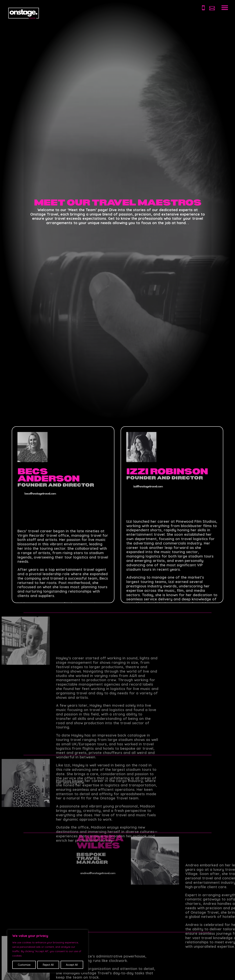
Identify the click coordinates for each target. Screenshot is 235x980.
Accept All (72, 965)
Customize (24, 965)
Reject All (48, 965)
